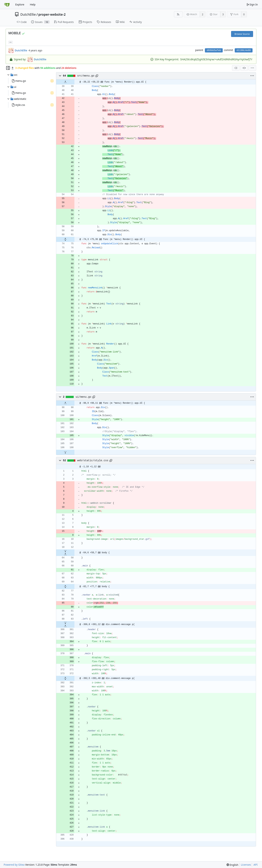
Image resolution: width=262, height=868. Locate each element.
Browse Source (242, 34)
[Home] (7, 5)
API (255, 865)
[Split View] (244, 68)
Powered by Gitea (14, 865)
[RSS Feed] (178, 14)
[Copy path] (97, 76)
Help (33, 4)
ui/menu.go (84, 397)
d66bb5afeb (214, 50)
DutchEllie (28, 14)
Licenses (246, 865)
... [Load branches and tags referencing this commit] (11, 42)
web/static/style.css (93, 461)
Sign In (252, 4)
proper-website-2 (52, 14)
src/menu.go (86, 76)
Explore (20, 4)
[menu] (252, 68)
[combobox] (236, 68)
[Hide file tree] (8, 68)
